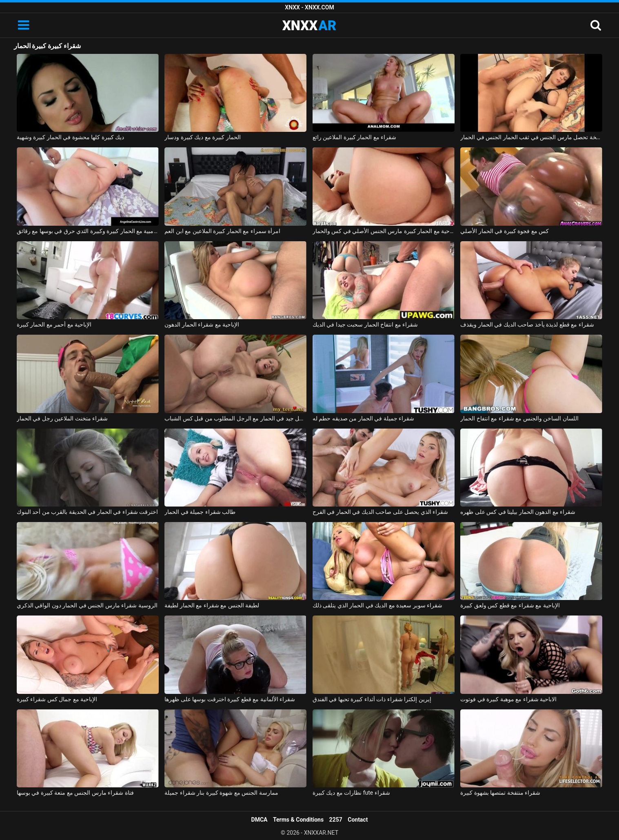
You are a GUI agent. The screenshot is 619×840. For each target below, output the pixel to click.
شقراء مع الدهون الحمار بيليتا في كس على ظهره (518, 512)
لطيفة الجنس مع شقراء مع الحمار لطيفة (212, 605)
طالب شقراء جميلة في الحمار (200, 512)
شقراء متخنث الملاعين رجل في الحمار (62, 418)
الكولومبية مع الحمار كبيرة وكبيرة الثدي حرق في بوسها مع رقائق (88, 231)
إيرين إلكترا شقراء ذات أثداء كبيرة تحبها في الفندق (372, 699)
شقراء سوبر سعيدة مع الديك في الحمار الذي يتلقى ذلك (377, 605)
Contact (358, 820)
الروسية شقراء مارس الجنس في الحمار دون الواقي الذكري (87, 605)
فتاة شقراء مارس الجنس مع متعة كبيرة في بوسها (75, 793)
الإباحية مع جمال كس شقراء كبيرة (57, 699)
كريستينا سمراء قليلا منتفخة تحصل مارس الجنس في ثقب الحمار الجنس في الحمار (531, 137)
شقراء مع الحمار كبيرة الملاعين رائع (354, 137)
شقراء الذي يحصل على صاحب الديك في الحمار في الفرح (380, 512)
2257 (336, 820)
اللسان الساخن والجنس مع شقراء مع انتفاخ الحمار (519, 418)
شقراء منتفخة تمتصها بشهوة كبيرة (500, 793)
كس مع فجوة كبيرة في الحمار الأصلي (505, 231)
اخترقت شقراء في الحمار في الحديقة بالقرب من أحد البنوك (87, 512)
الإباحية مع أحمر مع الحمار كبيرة (54, 324)
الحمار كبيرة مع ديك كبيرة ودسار (202, 137)
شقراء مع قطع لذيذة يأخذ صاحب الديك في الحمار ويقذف (527, 324)
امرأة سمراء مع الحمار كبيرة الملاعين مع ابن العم (222, 231)
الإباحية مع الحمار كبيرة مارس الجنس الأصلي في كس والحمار (384, 231)
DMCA (260, 820)
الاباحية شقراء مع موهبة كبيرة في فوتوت (508, 699)
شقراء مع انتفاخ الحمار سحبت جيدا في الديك (365, 324)
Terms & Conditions (298, 820)
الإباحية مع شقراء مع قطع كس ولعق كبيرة (510, 605)
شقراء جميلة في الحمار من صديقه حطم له (363, 418)
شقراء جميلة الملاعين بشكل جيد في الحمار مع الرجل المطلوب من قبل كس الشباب (235, 418)
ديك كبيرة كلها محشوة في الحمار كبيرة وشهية (70, 137)
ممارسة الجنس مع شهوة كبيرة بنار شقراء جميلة (221, 793)
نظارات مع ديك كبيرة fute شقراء (351, 793)
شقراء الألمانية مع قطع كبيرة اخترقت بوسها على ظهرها (230, 699)
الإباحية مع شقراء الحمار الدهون (202, 324)
